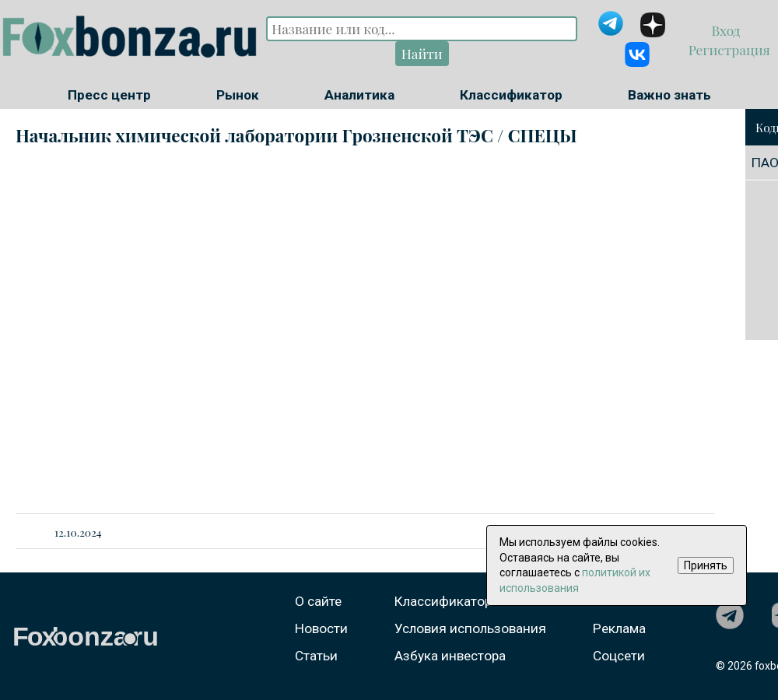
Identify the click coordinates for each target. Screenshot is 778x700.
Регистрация (727, 49)
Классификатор (511, 95)
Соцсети (619, 656)
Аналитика (359, 95)
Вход (728, 30)
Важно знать (669, 95)
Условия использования (470, 628)
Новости (321, 628)
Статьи (316, 656)
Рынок (238, 95)
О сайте (318, 601)
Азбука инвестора (450, 656)
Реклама (619, 628)
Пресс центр (109, 95)
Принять (706, 565)
